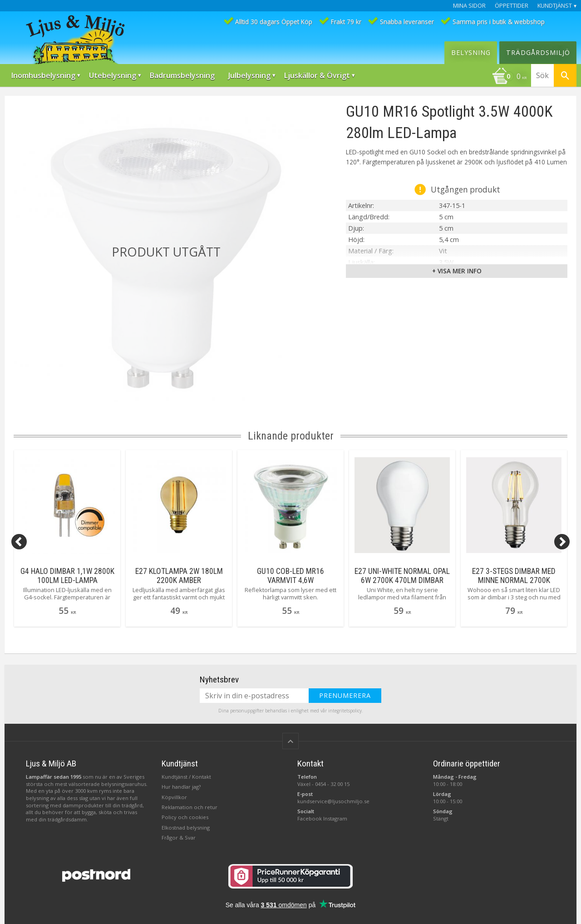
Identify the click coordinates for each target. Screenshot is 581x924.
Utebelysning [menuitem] (113, 75)
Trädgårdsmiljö (538, 52)
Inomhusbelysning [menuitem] (43, 75)
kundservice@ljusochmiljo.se (333, 801)
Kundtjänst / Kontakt (186, 777)
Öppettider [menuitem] (512, 6)
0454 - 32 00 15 (332, 784)
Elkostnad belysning (186, 828)
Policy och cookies (185, 817)
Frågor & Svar (179, 838)
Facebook (310, 818)
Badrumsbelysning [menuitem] (182, 75)
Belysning (471, 52)
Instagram (335, 818)
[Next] (562, 542)
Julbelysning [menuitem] (249, 75)
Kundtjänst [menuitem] (555, 6)
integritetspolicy (345, 711)
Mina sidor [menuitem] (469, 6)
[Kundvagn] (509, 77)
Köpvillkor (174, 797)
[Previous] (19, 542)
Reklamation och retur (190, 807)
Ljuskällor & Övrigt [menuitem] (317, 75)
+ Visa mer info (457, 271)
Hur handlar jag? (181, 787)
